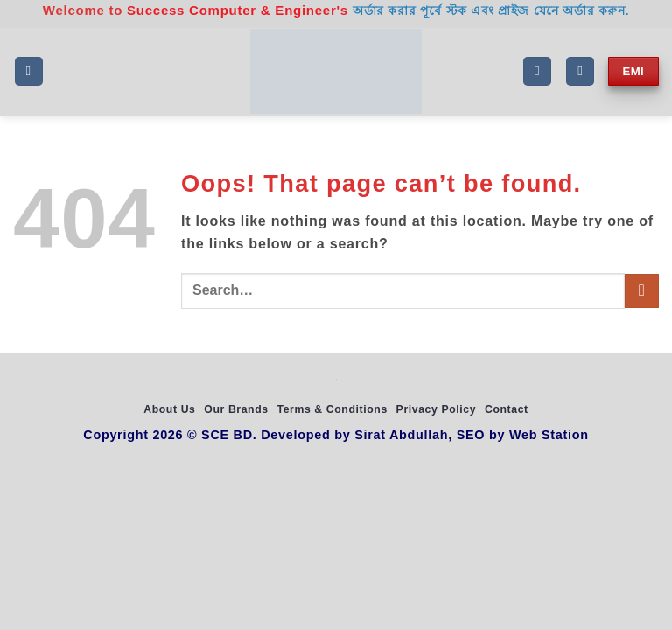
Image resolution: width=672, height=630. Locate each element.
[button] (29, 71)
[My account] (580, 71)
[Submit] (642, 291)
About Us (169, 409)
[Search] (537, 71)
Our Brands (236, 409)
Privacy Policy (437, 409)
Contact (507, 409)
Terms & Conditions (332, 409)
